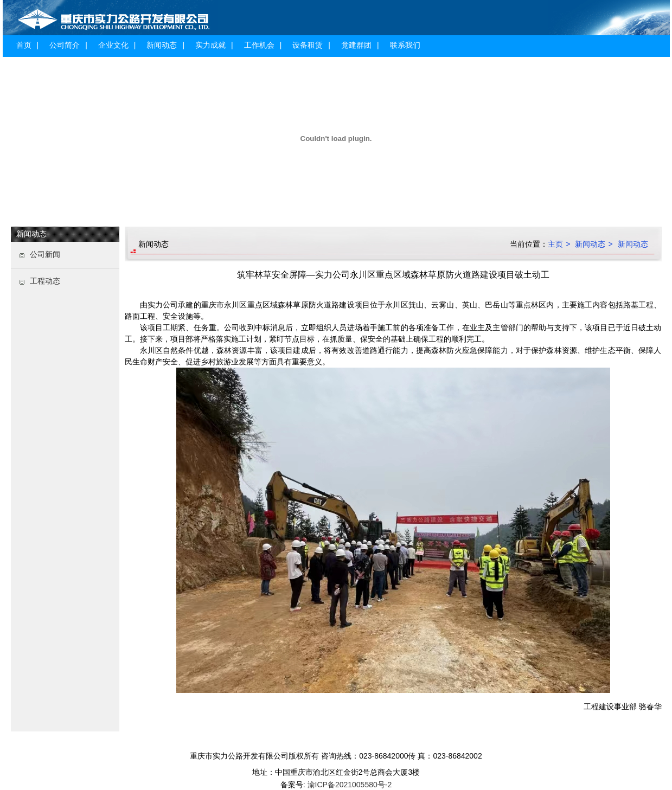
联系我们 (405, 45)
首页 (24, 45)
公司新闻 (45, 254)
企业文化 (113, 45)
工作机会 (259, 45)
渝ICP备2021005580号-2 (349, 785)
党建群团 (356, 45)
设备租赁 (308, 45)
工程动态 (45, 281)
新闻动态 (162, 45)
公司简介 (65, 45)
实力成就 (210, 45)
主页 (555, 244)
